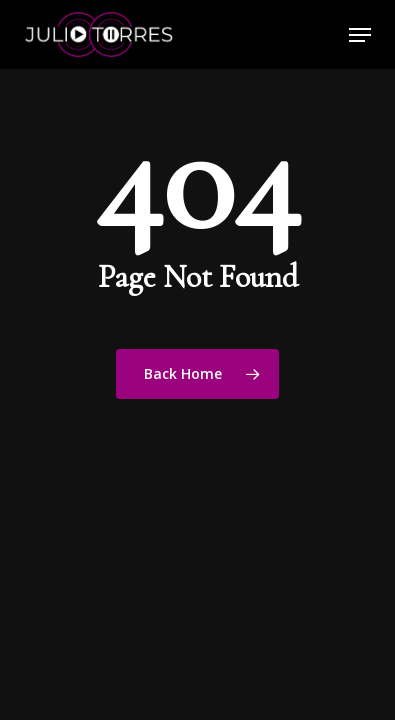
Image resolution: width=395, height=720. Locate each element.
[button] (360, 35)
